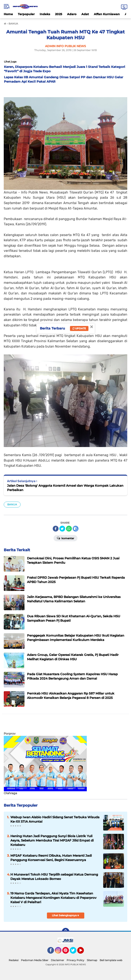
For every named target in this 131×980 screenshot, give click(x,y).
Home (8, 14)
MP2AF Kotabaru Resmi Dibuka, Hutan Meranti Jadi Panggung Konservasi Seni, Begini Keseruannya (51, 858)
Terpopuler (26, 14)
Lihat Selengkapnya (65, 915)
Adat (85, 14)
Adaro (72, 14)
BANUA (12, 504)
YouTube (83, 952)
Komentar (65, 538)
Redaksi (14, 960)
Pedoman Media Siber (35, 960)
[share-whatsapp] (69, 529)
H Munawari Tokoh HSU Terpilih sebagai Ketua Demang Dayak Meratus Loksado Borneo (54, 877)
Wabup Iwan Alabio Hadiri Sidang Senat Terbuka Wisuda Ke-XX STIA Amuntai (55, 819)
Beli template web (111, 960)
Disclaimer (58, 960)
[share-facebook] (56, 529)
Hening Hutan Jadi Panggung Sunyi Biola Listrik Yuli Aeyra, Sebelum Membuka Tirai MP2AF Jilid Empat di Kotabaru (52, 840)
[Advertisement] (52, 724)
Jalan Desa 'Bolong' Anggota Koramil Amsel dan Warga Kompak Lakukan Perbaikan (65, 488)
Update (79, 328)
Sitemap (92, 960)
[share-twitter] (62, 529)
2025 (59, 14)
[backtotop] (66, 932)
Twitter (75, 952)
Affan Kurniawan (107, 14)
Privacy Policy (75, 960)
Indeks (45, 14)
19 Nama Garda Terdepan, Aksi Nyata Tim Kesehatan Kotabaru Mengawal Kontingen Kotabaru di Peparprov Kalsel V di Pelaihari (53, 898)
